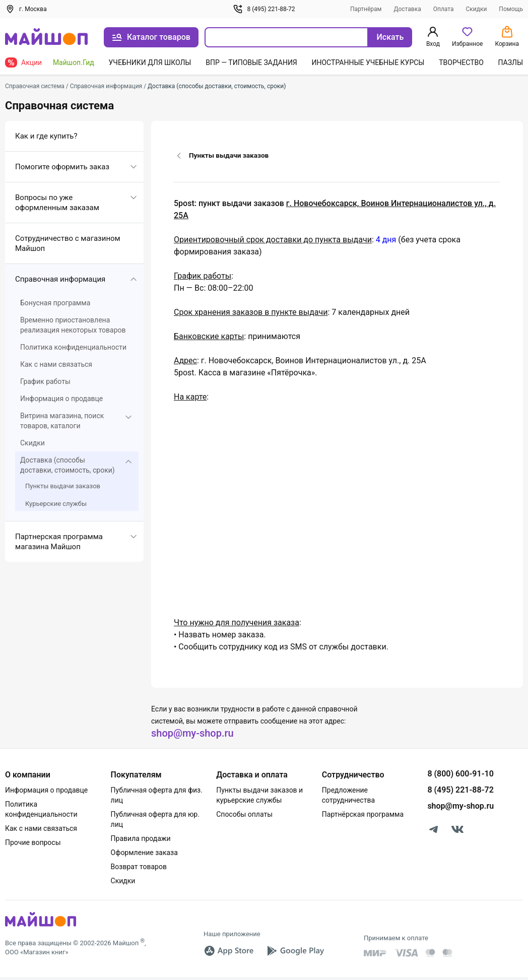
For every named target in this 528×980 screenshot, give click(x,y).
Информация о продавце (61, 399)
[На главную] (46, 38)
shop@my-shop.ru (192, 733)
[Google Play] (295, 951)
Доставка (407, 9)
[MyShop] (41, 926)
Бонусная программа (55, 303)
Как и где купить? (46, 136)
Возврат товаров (139, 867)
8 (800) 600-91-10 (460, 774)
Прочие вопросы (33, 842)
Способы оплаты (244, 814)
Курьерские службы (56, 504)
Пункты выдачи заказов (63, 486)
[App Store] (229, 951)
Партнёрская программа (363, 814)
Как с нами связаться (56, 364)
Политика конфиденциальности (73, 347)
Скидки (476, 9)
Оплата (444, 9)
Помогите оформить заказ (62, 167)
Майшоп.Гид (74, 62)
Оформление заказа (144, 853)
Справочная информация (60, 279)
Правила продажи (141, 838)
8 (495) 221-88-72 (264, 9)
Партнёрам (366, 9)
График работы (45, 381)
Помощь (511, 9)
